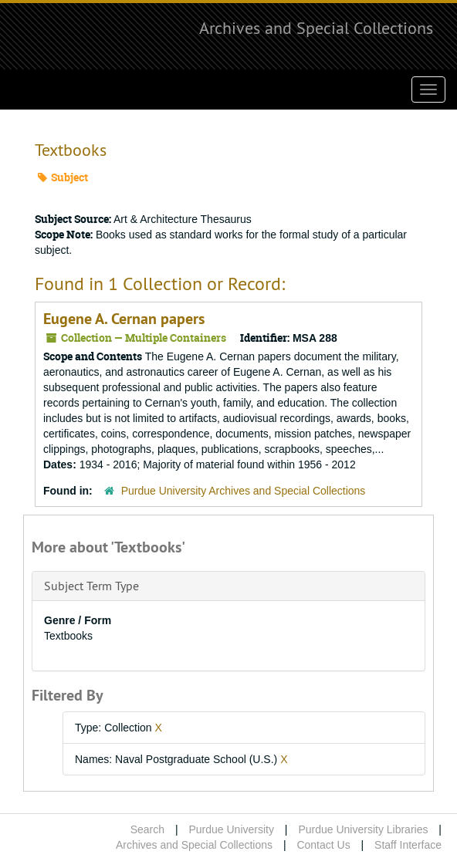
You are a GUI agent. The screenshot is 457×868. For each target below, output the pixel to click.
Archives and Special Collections (316, 28)
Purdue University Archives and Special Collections (244, 491)
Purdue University (231, 829)
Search (147, 829)
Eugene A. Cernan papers (124, 319)
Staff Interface (408, 845)
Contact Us (323, 845)
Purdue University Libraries (363, 829)
